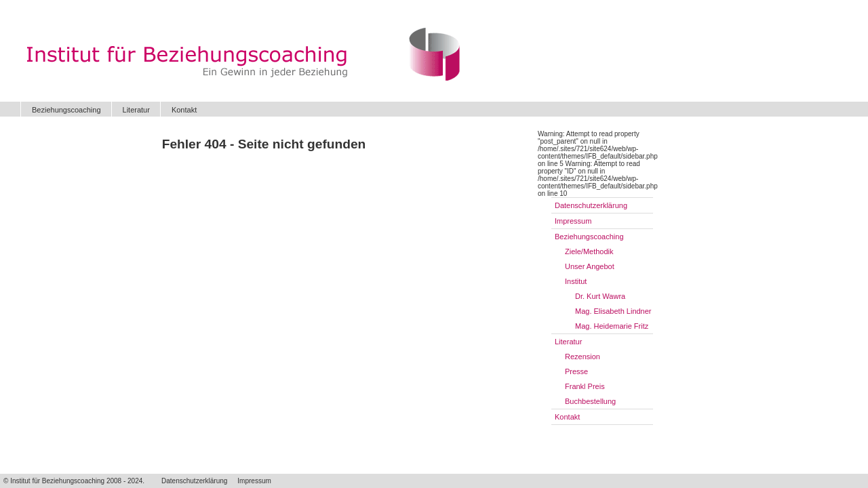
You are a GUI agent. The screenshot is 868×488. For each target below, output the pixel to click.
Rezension (583, 357)
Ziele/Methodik (589, 251)
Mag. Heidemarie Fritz (612, 326)
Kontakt (184, 110)
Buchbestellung (590, 401)
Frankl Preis (585, 386)
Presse (576, 371)
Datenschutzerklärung (591, 205)
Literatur (136, 110)
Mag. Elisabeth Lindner (613, 311)
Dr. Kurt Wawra (600, 296)
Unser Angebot (590, 266)
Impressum (573, 221)
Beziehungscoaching (66, 110)
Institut (576, 281)
